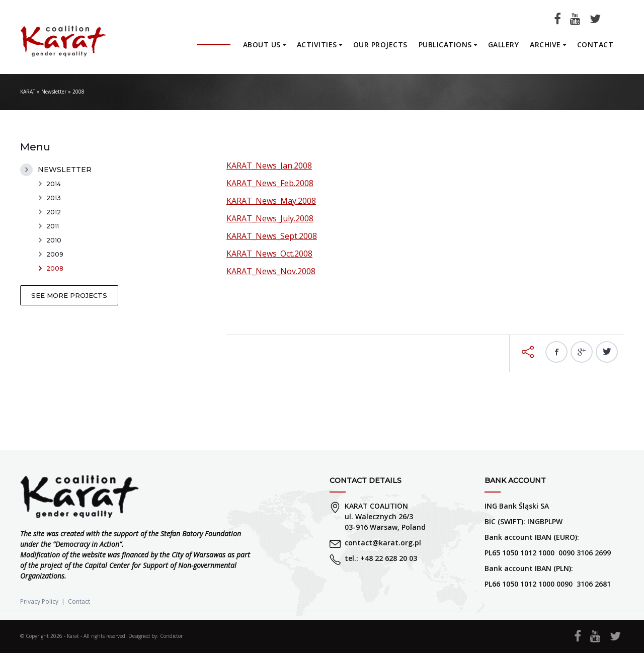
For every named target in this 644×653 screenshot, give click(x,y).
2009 (55, 254)
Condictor (171, 636)
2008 (55, 268)
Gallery (504, 45)
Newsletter (54, 92)
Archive (545, 45)
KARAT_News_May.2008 (271, 201)
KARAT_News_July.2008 (270, 218)
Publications (445, 45)
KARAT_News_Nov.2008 (271, 271)
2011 (53, 226)
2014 (54, 184)
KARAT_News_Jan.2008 (269, 166)
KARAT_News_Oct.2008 (269, 254)
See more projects (69, 295)
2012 (54, 212)
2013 (54, 198)
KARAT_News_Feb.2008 (270, 183)
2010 (54, 240)
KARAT (28, 92)
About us (262, 45)
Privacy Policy (39, 601)
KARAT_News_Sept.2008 (272, 236)
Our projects (380, 45)
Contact (595, 45)
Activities (317, 45)
